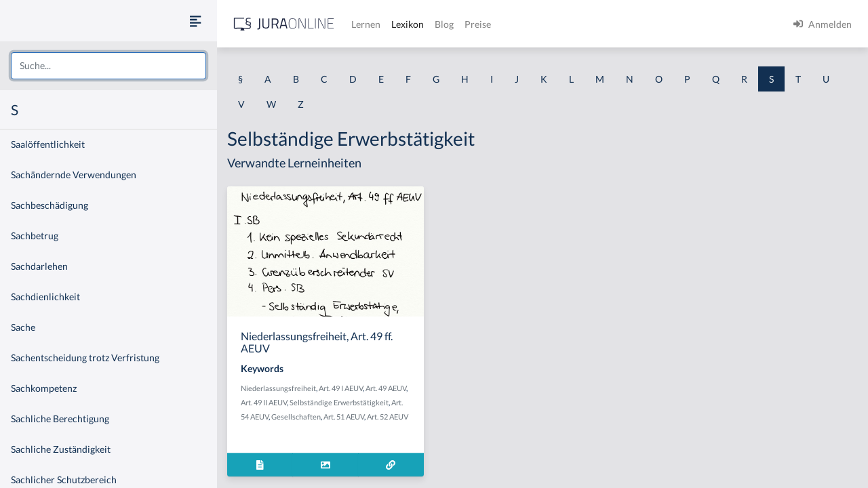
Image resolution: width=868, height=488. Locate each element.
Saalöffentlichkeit (48, 144)
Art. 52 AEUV (388, 416)
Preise (478, 24)
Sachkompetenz (44, 388)
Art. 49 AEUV (386, 388)
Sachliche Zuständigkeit (61, 449)
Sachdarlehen (39, 266)
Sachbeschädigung (50, 205)
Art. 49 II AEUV (264, 402)
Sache (23, 327)
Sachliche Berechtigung (60, 419)
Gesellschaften (296, 416)
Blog (444, 24)
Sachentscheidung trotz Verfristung (85, 358)
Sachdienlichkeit (45, 297)
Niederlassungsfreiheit (278, 388)
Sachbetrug (35, 236)
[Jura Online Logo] (284, 24)
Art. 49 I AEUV (341, 388)
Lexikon (408, 24)
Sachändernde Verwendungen (74, 175)
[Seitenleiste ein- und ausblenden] (195, 21)
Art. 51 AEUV (344, 416)
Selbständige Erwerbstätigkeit (339, 402)
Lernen (366, 24)
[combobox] (108, 66)
